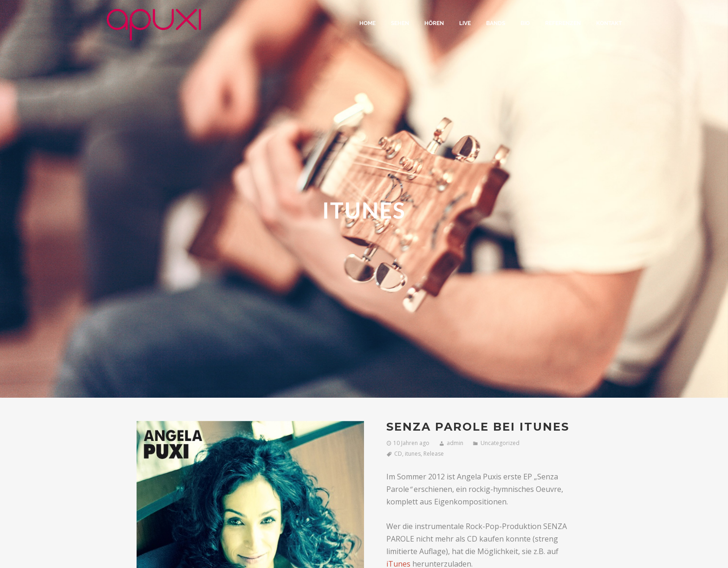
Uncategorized (500, 443)
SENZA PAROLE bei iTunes (478, 427)
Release (434, 454)
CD (398, 454)
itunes (413, 454)
